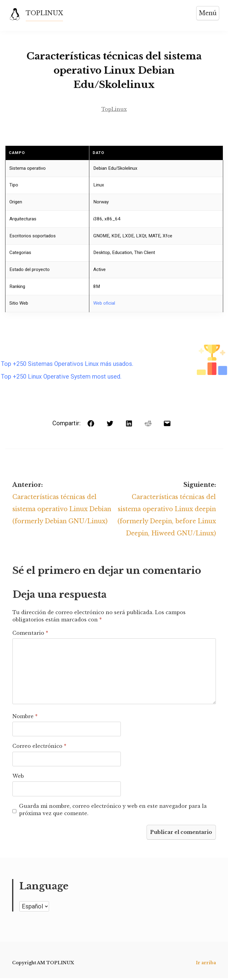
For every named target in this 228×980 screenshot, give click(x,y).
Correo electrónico (39, 748)
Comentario (30, 634)
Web (18, 778)
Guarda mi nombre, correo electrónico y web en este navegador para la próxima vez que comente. (113, 811)
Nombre (25, 718)
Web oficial (104, 304)
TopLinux (114, 110)
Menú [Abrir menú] (207, 13)
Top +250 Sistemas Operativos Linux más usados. (67, 364)
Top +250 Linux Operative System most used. (61, 377)
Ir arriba (206, 965)
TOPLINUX (45, 13)
